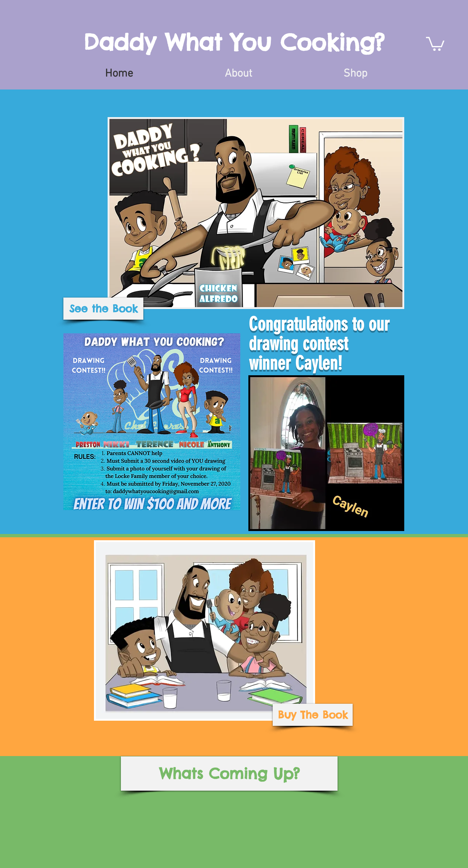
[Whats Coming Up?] (229, 774)
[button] (435, 43)
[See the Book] (103, 309)
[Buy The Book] (313, 715)
